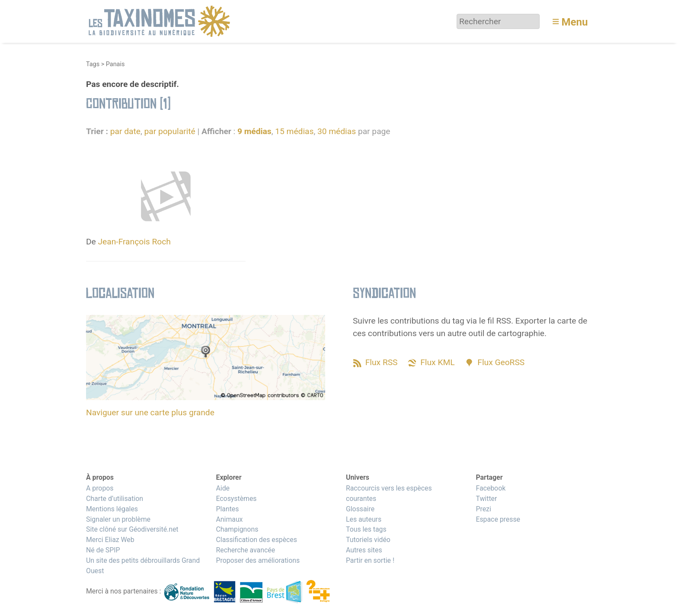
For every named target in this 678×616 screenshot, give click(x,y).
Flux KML (437, 362)
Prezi (483, 509)
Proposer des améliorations (258, 560)
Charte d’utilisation (115, 499)
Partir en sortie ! (370, 560)
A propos (100, 488)
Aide (223, 488)
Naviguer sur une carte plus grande (150, 412)
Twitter (486, 499)
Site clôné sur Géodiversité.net (132, 529)
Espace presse (498, 519)
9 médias (254, 131)
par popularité (169, 131)
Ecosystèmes (236, 499)
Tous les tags (366, 529)
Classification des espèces (256, 540)
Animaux (229, 519)
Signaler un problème (118, 519)
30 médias (337, 131)
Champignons (237, 529)
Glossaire (360, 509)
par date (125, 131)
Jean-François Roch (134, 242)
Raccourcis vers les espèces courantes (389, 493)
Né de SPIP (103, 550)
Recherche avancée (245, 550)
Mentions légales (112, 509)
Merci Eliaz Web (110, 540)
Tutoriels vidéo (368, 540)
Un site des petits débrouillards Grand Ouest (143, 566)
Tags (93, 64)
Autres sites (364, 550)
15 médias (294, 131)
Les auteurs (364, 519)
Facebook (491, 488)
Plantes (227, 509)
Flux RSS (382, 362)
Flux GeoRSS (501, 362)
